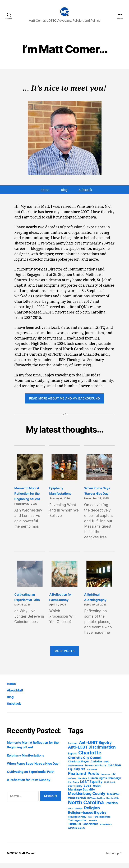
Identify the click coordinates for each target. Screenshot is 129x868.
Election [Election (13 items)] (114, 770)
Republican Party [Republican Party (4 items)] (77, 822)
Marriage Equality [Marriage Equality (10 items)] (81, 794)
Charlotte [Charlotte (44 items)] (90, 758)
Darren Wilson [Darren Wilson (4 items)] (76, 771)
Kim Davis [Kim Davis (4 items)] (73, 787)
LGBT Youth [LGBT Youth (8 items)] (92, 791)
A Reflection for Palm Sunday (29, 785)
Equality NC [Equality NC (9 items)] (76, 774)
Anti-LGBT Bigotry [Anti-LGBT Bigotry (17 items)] (95, 747)
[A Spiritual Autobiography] (99, 579)
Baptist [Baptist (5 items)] (72, 759)
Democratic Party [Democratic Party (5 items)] (95, 771)
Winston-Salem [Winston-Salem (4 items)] (76, 833)
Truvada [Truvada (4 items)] (93, 825)
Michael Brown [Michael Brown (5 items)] (77, 803)
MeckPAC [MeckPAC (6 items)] (113, 799)
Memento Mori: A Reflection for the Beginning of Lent (29, 498)
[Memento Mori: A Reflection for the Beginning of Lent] (30, 473)
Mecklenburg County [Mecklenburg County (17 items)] (87, 798)
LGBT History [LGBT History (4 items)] (75, 791)
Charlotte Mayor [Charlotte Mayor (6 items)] (79, 767)
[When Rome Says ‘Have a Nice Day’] (99, 473)
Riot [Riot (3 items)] (89, 822)
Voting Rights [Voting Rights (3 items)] (106, 829)
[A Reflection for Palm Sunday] (64, 579)
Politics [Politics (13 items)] (112, 808)
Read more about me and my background (64, 403)
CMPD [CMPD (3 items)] (106, 767)
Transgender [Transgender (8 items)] (77, 825)
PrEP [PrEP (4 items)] (70, 814)
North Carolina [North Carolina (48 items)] (86, 807)
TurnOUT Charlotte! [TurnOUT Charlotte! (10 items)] (83, 829)
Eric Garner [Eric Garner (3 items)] (92, 775)
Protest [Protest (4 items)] (79, 814)
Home (13, 688)
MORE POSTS (65, 656)
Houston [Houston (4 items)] (82, 783)
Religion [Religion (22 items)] (92, 813)
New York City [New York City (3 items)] (113, 803)
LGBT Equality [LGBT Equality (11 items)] (91, 787)
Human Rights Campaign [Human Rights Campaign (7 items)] (105, 783)
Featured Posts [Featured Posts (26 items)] (84, 779)
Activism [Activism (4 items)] (73, 748)
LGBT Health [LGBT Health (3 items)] (110, 787)
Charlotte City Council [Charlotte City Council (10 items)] (85, 763)
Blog (11, 702)
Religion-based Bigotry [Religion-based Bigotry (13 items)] (87, 818)
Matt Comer (28, 858)
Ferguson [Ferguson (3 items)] (105, 779)
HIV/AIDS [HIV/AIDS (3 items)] (72, 783)
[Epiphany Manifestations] (64, 473)
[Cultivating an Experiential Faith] (30, 579)
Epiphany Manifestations (26, 760)
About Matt (18, 695)
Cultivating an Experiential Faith (31, 777)
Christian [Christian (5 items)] (96, 767)
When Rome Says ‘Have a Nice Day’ (33, 769)
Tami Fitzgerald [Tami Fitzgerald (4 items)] (102, 822)
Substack (16, 708)
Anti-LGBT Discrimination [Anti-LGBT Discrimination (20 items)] (92, 752)
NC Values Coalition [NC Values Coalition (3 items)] (96, 803)
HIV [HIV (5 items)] (114, 779)
